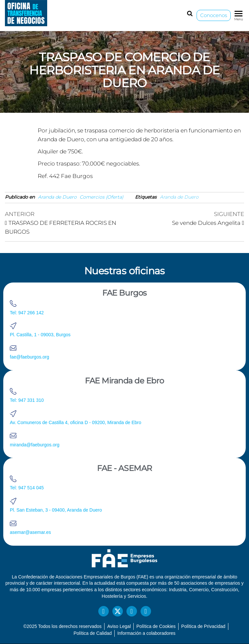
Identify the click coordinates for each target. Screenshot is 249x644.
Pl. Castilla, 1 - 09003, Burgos (40, 335)
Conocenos (214, 15)
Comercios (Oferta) (102, 197)
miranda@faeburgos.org (35, 445)
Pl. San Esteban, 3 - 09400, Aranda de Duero (56, 510)
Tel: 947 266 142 (27, 313)
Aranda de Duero (57, 197)
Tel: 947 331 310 (27, 400)
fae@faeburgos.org (29, 357)
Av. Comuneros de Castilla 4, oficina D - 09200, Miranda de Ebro (76, 422)
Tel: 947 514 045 (27, 488)
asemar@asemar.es (30, 532)
